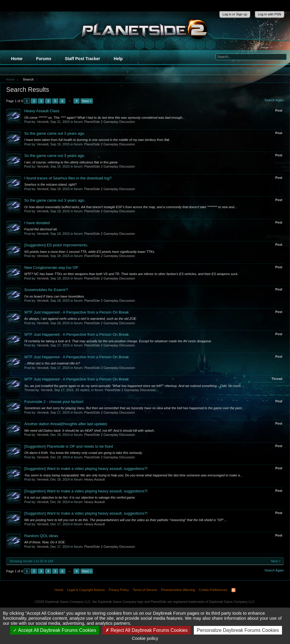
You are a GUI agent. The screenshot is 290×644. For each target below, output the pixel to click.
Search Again (274, 100)
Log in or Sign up (235, 14)
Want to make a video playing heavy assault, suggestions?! (86, 469)
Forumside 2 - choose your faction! (54, 402)
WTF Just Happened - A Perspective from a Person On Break (76, 312)
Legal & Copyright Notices (86, 590)
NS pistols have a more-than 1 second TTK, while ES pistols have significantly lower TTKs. (90, 252)
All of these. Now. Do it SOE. (45, 542)
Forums (44, 59)
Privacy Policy (119, 590)
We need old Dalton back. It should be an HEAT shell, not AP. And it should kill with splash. (90, 431)
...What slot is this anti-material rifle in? (52, 363)
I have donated (37, 223)
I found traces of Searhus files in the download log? (68, 178)
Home (17, 59)
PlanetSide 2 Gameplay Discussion (109, 122)
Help (118, 59)
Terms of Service (145, 590)
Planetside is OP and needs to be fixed (69, 446)
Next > (87, 101)
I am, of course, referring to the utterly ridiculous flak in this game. (71, 162)
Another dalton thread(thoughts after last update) (66, 424)
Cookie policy (145, 638)
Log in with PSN (270, 14)
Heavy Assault (94, 479)
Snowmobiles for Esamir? (46, 290)
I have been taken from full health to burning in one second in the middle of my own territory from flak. (97, 140)
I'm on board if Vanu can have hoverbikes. (55, 296)
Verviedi (43, 122)
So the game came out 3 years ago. (55, 133)
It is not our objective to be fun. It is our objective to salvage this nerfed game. (80, 497)
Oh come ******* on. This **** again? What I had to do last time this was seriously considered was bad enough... (105, 118)
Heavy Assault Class (42, 111)
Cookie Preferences (213, 590)
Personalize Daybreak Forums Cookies (238, 630)
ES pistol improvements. (56, 245)
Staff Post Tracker (82, 59)
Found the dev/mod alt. (41, 229)
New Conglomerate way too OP (51, 268)
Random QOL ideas (41, 536)
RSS (233, 590)
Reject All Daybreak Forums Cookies (146, 630)
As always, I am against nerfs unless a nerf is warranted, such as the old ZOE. (81, 319)
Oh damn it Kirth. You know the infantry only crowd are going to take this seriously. (83, 453)
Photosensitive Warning (178, 590)
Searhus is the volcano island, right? (50, 184)
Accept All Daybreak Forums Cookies (55, 630)
